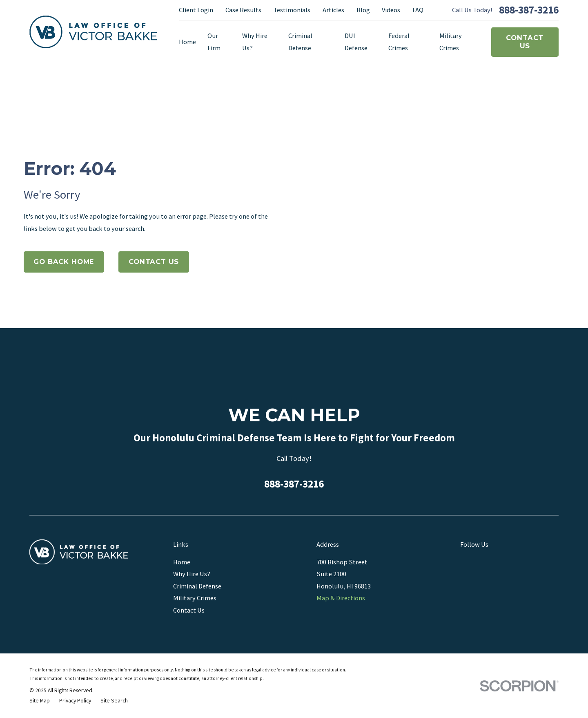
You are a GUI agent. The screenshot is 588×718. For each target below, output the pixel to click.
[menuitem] (40, 701)
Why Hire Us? (192, 574)
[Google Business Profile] (465, 561)
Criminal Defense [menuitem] (300, 42)
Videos (391, 10)
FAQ (418, 10)
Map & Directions (341, 598)
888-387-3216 (529, 10)
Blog (363, 10)
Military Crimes (195, 598)
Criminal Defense (197, 586)
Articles (333, 10)
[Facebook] (482, 561)
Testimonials (292, 10)
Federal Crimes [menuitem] (399, 42)
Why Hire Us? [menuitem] (255, 42)
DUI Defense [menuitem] (356, 42)
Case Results (243, 10)
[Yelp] (498, 561)
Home (182, 562)
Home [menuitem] (187, 42)
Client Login (196, 10)
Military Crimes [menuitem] (451, 42)
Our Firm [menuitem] (214, 42)
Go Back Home (64, 262)
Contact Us (525, 42)
